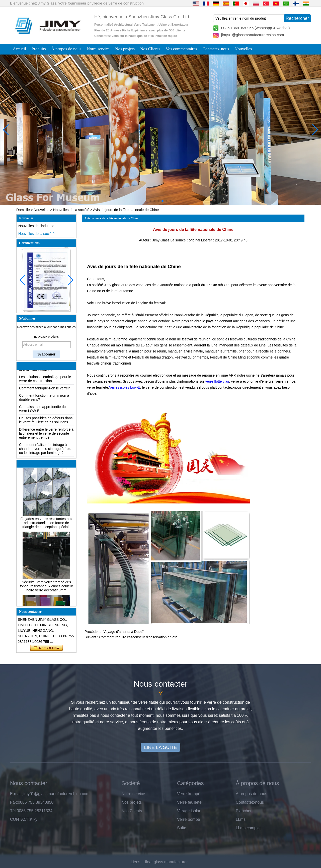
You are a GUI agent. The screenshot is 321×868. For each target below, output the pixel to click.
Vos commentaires (181, 49)
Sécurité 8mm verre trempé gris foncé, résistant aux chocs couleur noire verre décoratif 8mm (46, 588)
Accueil (19, 49)
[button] (150, 201)
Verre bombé (189, 819)
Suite (182, 828)
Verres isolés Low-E (125, 387)
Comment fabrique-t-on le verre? (44, 390)
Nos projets (125, 49)
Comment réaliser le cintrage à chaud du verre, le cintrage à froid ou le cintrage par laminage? (45, 450)
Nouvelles (243, 49)
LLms (241, 819)
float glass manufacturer (166, 862)
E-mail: (16, 794)
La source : (179, 240)
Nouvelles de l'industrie (36, 226)
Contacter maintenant (47, 648)
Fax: (14, 802)
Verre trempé (189, 794)
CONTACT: (20, 819)
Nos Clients (150, 49)
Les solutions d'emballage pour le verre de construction (45, 380)
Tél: (13, 811)
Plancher (244, 811)
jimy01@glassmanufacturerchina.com (253, 35)
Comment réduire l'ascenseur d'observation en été (138, 637)
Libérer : (208, 240)
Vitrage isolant (190, 811)
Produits (39, 49)
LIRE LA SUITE (161, 747)
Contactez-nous (216, 49)
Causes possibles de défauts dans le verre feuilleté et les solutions (46, 422)
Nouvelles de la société (71, 210)
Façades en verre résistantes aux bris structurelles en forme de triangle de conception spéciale (47, 524)
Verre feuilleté (189, 802)
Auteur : (146, 240)
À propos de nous (66, 49)
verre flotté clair (217, 381)
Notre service (98, 49)
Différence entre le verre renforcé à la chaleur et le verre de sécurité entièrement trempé (46, 435)
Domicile (23, 210)
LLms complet (248, 828)
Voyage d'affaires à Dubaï (124, 632)
